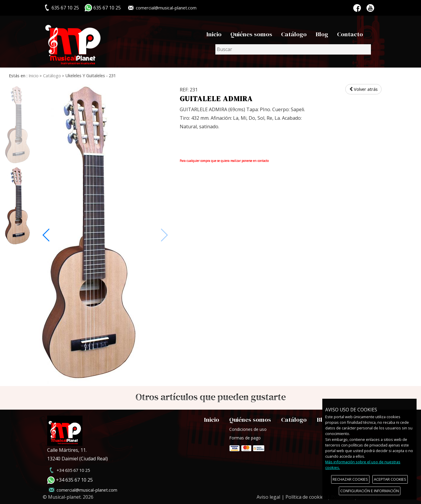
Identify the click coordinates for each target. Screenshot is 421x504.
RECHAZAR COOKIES (350, 479)
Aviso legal (268, 497)
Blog (322, 34)
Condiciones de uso (248, 429)
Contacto (350, 34)
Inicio (214, 34)
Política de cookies (306, 497)
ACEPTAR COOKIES (390, 479)
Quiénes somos (251, 34)
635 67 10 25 (107, 8)
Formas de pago (247, 446)
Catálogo (294, 34)
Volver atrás (362, 89)
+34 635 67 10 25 (74, 470)
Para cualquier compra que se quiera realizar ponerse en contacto (224, 161)
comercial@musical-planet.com (169, 8)
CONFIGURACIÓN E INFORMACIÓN (370, 491)
